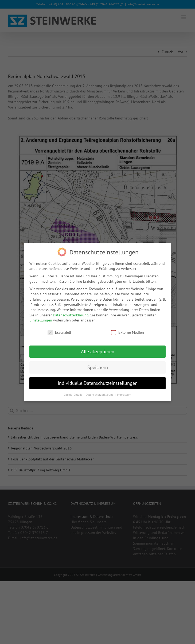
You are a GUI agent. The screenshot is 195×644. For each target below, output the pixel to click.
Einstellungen (41, 320)
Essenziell (59, 332)
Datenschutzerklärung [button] (100, 394)
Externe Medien (127, 332)
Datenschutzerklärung (71, 315)
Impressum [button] (124, 394)
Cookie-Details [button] (73, 394)
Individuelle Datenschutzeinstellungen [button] (98, 383)
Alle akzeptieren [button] (98, 351)
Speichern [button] (98, 367)
